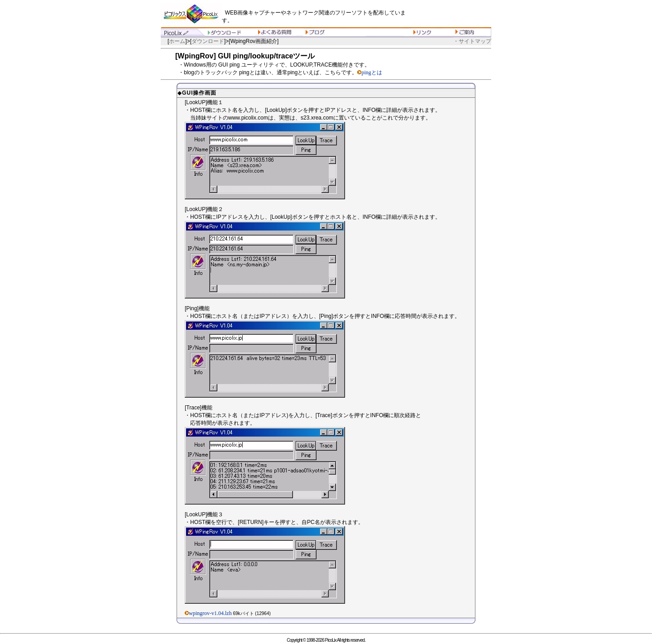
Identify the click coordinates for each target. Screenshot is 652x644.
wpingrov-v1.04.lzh (210, 613)
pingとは (372, 72)
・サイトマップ (472, 41)
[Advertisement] (451, 14)
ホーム (177, 41)
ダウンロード (208, 41)
